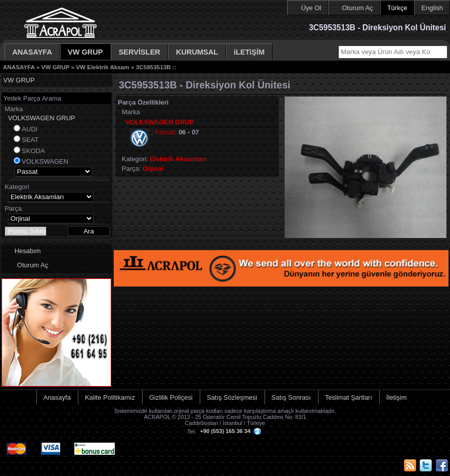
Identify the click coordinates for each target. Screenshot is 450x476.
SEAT (30, 140)
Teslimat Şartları (349, 397)
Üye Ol (311, 8)
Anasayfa (57, 397)
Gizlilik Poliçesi (171, 397)
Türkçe (397, 8)
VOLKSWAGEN (45, 161)
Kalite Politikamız (110, 397)
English (432, 8)
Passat (165, 132)
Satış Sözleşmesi (232, 397)
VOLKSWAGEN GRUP (42, 118)
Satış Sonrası (291, 397)
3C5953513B (153, 67)
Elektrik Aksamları (178, 159)
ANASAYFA (32, 52)
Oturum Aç (357, 8)
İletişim (396, 397)
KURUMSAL (197, 52)
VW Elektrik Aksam (102, 67)
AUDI (30, 129)
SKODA (33, 151)
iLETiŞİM (249, 52)
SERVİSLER (140, 52)
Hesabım (28, 251)
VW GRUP (85, 52)
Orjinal (153, 169)
